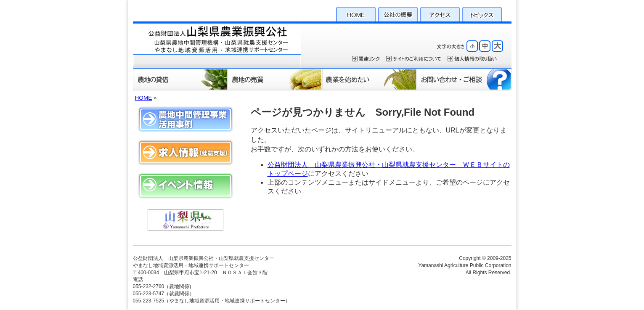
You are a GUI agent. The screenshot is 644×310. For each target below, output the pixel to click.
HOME (356, 13)
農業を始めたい (370, 79)
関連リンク (366, 59)
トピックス (482, 13)
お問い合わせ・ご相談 (464, 79)
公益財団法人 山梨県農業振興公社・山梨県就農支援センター (217, 45)
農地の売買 (275, 79)
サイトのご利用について (414, 59)
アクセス (440, 13)
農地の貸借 (180, 79)
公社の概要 (398, 13)
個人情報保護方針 (472, 59)
